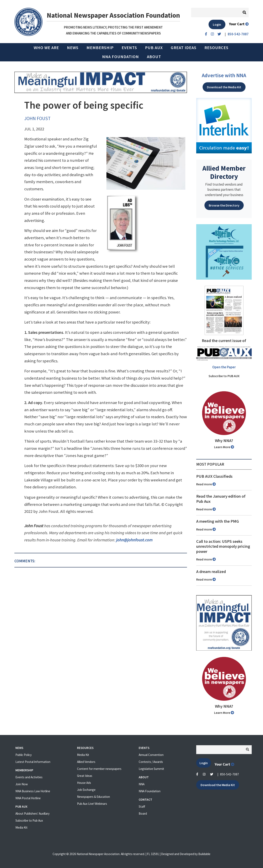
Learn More (224, 447)
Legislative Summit (151, 769)
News (73, 48)
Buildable (204, 854)
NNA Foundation (121, 57)
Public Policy (24, 755)
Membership (100, 48)
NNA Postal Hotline (28, 798)
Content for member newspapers (99, 769)
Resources (216, 48)
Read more (206, 484)
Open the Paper (224, 367)
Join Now (22, 784)
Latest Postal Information (33, 762)
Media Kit (21, 827)
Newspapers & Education (93, 797)
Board (143, 813)
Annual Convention (151, 755)
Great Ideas (184, 48)
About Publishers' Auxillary (32, 813)
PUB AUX (154, 48)
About (154, 57)
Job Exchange (86, 790)
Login (217, 24)
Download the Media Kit (224, 87)
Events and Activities (29, 777)
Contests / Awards (151, 762)
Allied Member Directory (224, 172)
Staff (142, 807)
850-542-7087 (230, 774)
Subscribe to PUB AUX (224, 376)
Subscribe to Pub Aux (29, 820)
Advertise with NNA (224, 75)
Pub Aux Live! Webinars (92, 804)
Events (129, 48)
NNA (142, 784)
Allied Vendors (86, 762)
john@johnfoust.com (134, 540)
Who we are (46, 48)
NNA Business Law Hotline (33, 791)
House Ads (84, 783)
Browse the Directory (224, 205)
